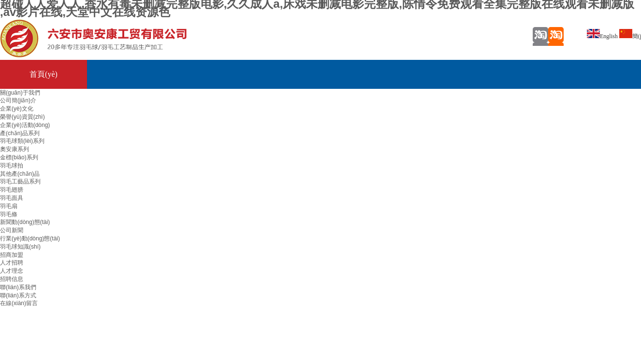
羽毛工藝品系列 (20, 182)
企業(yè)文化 (17, 109)
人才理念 (12, 271)
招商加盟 (12, 255)
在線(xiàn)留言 (19, 303)
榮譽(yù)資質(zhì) (22, 117)
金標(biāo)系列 (19, 157)
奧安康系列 (15, 149)
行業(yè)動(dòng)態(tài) (30, 238)
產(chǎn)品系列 (20, 133)
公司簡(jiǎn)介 (18, 100)
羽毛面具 (12, 198)
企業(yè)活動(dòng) (25, 125)
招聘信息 (12, 279)
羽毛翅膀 (12, 190)
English (602, 36)
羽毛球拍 (12, 166)
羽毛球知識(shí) (20, 247)
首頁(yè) (44, 74)
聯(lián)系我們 (18, 287)
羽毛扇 (9, 206)
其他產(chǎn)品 (20, 174)
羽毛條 (9, 214)
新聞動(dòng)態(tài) (25, 222)
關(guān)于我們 (20, 93)
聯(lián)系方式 (18, 295)
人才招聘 (12, 263)
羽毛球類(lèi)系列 (22, 141)
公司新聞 (12, 230)
